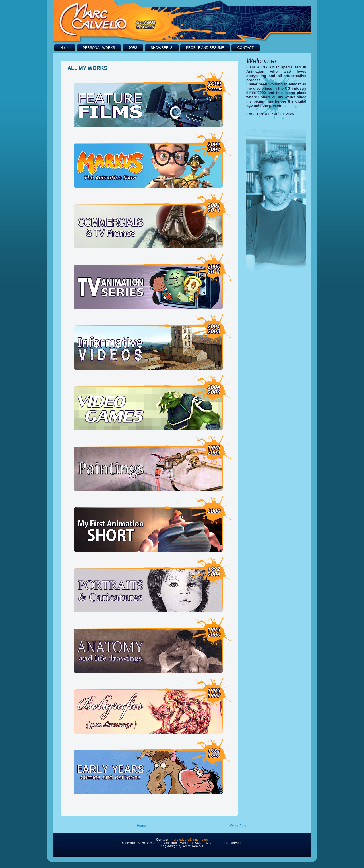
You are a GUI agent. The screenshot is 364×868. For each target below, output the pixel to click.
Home (141, 826)
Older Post (238, 826)
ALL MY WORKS (87, 68)
